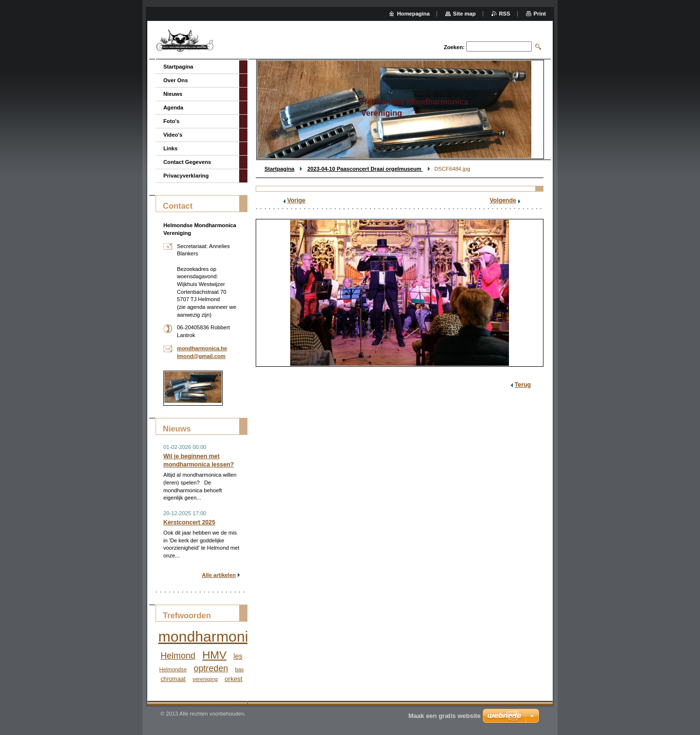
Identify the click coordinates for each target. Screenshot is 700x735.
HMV (214, 655)
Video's (173, 135)
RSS (505, 14)
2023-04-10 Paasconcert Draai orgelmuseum (365, 169)
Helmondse (173, 669)
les (238, 656)
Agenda (173, 108)
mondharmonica (211, 636)
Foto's (171, 121)
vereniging (205, 679)
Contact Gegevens (187, 162)
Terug (523, 385)
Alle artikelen (219, 575)
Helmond (178, 656)
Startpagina (280, 169)
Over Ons (175, 80)
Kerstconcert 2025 (189, 522)
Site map (464, 14)
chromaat (173, 679)
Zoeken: (454, 47)
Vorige (296, 200)
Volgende (503, 200)
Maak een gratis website (445, 716)
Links (170, 148)
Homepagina (413, 14)
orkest (234, 679)
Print (540, 14)
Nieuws (173, 94)
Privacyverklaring (186, 176)
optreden (211, 668)
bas (239, 669)
